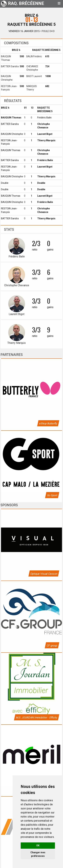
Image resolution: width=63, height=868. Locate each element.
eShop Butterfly (48, 423)
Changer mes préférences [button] (38, 854)
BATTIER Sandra (10, 66)
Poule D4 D (48, 31)
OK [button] (38, 845)
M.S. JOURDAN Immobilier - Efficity (36, 718)
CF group (52, 646)
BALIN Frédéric (34, 56)
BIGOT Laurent (34, 76)
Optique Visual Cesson (44, 574)
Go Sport (52, 495)
